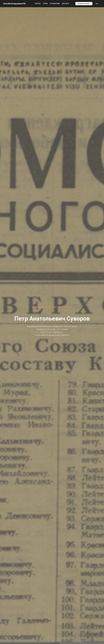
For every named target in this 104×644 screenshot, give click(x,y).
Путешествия (55, 4)
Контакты (65, 4)
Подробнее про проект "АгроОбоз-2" (52, 307)
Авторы (38, 4)
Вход (97, 4)
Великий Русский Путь (84, 4)
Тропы (45, 4)
